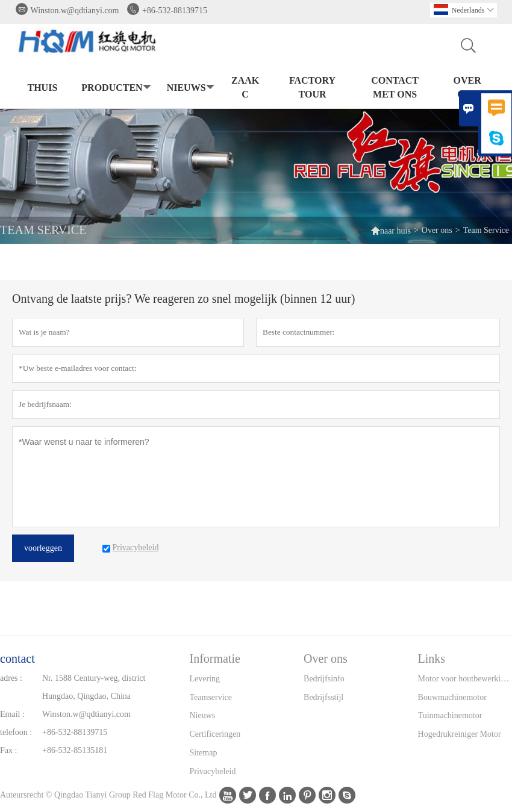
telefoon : (16, 732)
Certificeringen (215, 734)
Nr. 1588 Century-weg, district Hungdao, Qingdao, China (94, 687)
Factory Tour (312, 87)
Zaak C (245, 87)
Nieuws (203, 715)
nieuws (189, 88)
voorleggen (43, 548)
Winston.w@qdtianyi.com (75, 11)
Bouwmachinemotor (452, 697)
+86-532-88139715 (175, 11)
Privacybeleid (213, 771)
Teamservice (211, 697)
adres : (11, 678)
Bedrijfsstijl (323, 697)
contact (17, 659)
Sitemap (204, 753)
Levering (205, 679)
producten (115, 88)
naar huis (391, 230)
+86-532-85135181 (75, 750)
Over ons (467, 87)
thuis (43, 88)
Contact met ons (395, 87)
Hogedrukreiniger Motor (460, 734)
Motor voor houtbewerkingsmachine (465, 679)
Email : (12, 714)
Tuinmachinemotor (450, 715)
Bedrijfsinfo (324, 679)
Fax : (8, 750)
